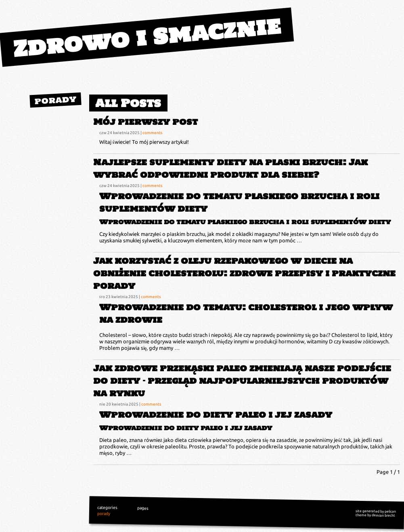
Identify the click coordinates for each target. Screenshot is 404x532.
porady (55, 100)
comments (152, 132)
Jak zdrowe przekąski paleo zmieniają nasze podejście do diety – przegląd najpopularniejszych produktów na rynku (242, 381)
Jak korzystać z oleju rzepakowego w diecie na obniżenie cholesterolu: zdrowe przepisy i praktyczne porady (244, 273)
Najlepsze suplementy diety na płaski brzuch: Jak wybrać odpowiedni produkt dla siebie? (230, 168)
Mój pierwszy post (145, 122)
